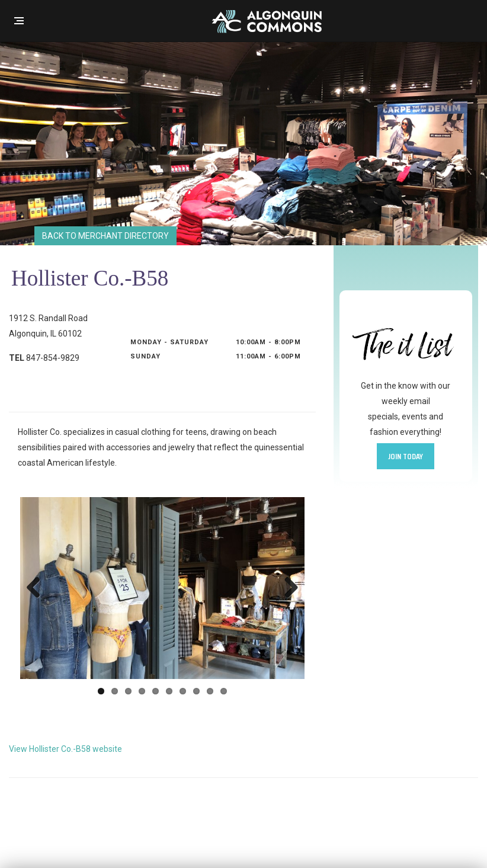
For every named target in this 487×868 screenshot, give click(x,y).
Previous (38, 588)
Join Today (406, 456)
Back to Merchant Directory (105, 236)
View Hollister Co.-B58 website (65, 749)
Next (287, 588)
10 (224, 691)
